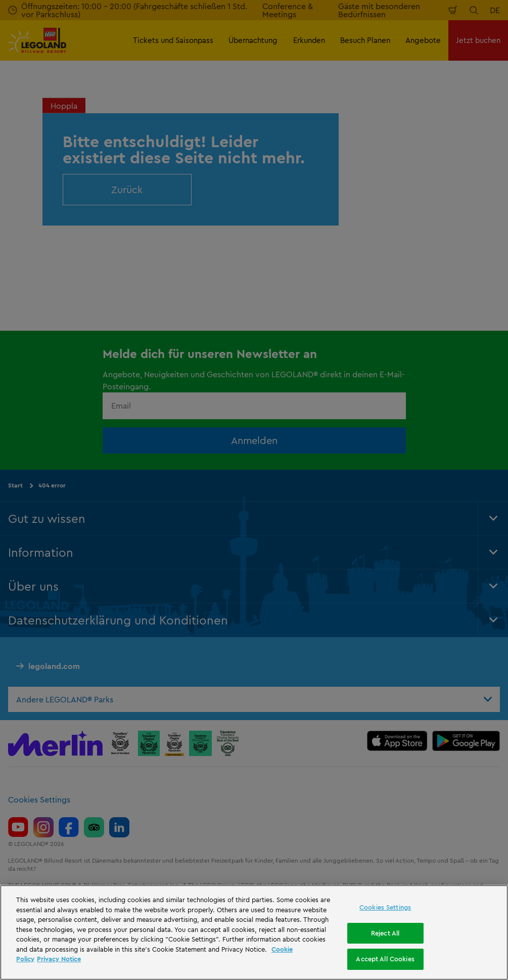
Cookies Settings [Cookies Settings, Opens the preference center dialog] (385, 907)
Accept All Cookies (385, 959)
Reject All (385, 933)
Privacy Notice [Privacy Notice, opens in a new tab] (59, 959)
